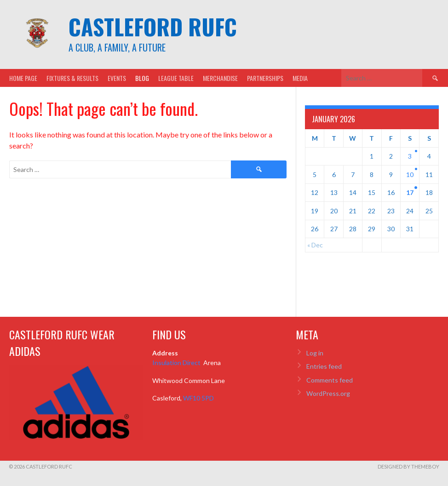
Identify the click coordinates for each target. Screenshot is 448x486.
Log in (315, 353)
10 (410, 174)
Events (117, 78)
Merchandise (220, 78)
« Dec (315, 245)
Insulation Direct (177, 363)
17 (410, 192)
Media (300, 78)
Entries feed (324, 366)
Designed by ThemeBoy (408, 466)
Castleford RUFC (153, 26)
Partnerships (265, 78)
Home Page (23, 78)
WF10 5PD (198, 398)
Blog (142, 78)
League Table (176, 78)
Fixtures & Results (72, 78)
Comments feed (330, 380)
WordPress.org (328, 393)
